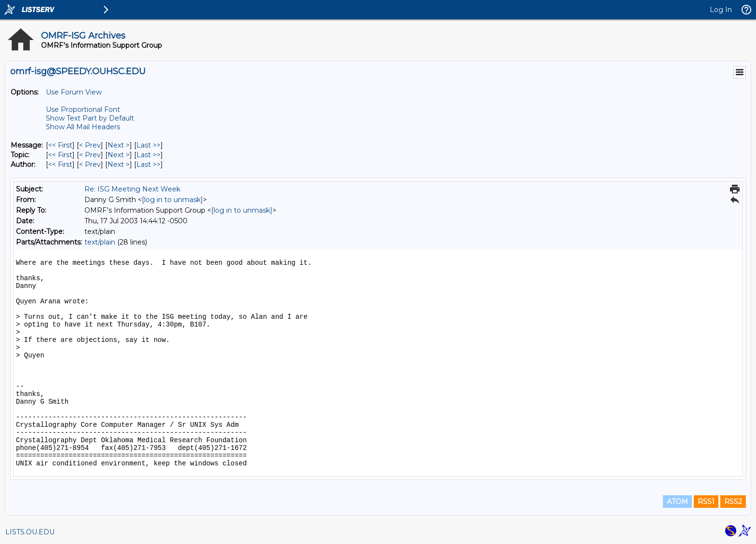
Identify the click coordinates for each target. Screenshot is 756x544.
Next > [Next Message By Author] (119, 164)
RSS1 (706, 502)
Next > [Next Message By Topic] (119, 155)
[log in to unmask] (172, 200)
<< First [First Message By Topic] (60, 155)
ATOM (677, 502)
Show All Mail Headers (83, 127)
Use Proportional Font (83, 109)
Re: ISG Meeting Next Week (132, 189)
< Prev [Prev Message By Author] (90, 164)
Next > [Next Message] (119, 145)
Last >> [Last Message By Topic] (148, 155)
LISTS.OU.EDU (30, 532)
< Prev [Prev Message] (90, 145)
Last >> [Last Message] (148, 145)
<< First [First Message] (60, 145)
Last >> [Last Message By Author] (148, 164)
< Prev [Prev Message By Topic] (90, 155)
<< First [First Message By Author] (60, 164)
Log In (721, 10)
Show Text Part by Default (90, 118)
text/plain (100, 242)
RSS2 (733, 502)
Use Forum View (74, 92)
